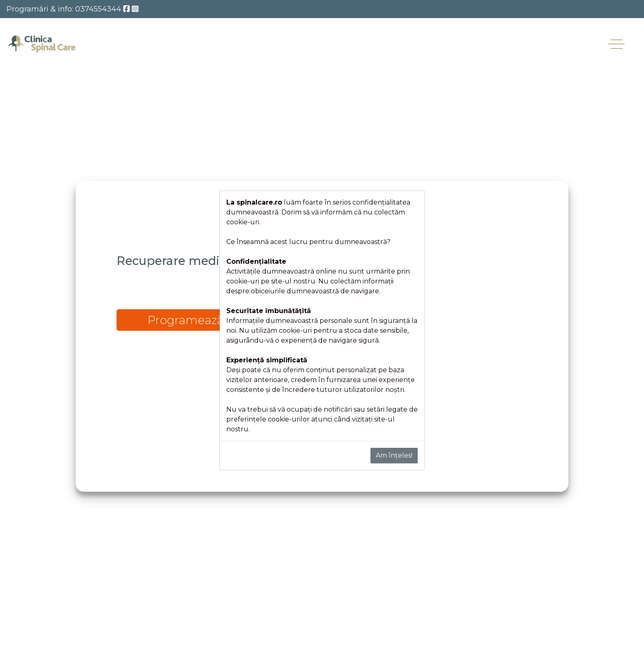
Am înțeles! (394, 455)
